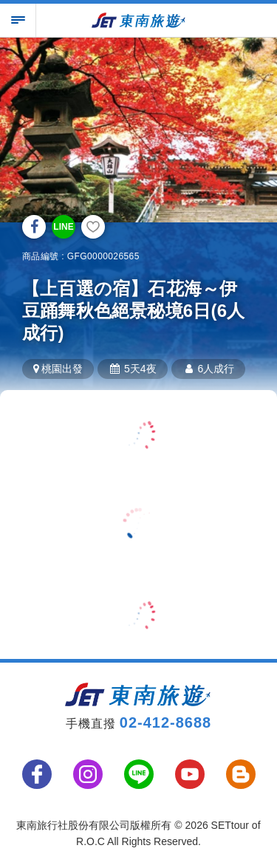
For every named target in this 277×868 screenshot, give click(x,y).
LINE (63, 227)
